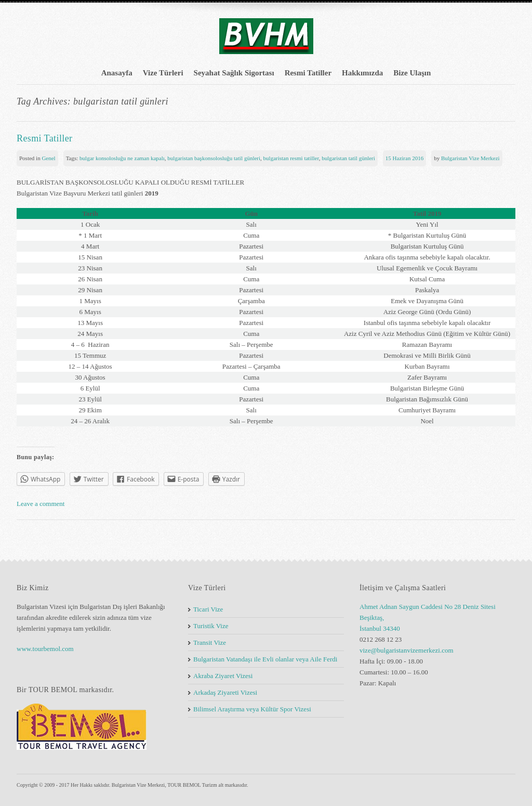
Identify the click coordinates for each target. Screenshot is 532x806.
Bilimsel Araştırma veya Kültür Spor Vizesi (252, 709)
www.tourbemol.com (45, 649)
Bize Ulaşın (412, 73)
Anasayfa (117, 73)
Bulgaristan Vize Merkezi (470, 158)
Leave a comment (41, 504)
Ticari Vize (208, 609)
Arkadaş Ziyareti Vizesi (225, 692)
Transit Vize (210, 642)
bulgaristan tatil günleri (348, 158)
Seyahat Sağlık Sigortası (234, 73)
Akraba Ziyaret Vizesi (223, 676)
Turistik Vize (211, 626)
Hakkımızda (362, 73)
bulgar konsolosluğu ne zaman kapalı (122, 158)
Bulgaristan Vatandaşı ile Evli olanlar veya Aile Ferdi (265, 659)
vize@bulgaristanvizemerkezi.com (407, 650)
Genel (48, 158)
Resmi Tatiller (308, 73)
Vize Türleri (163, 73)
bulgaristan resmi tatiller (291, 158)
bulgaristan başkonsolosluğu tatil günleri (214, 158)
